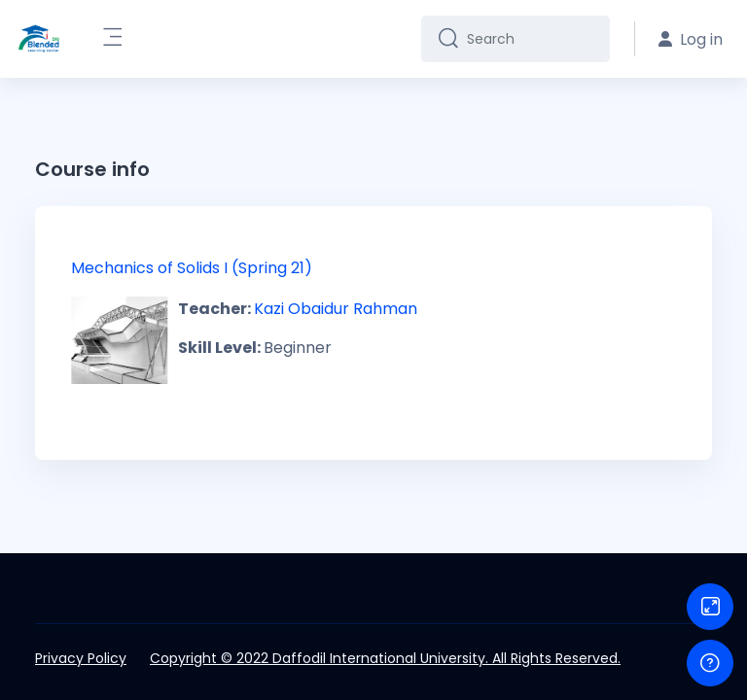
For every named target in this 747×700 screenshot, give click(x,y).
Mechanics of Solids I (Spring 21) (192, 268)
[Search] (531, 39)
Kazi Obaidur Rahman (336, 309)
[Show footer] (710, 663)
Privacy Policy (81, 658)
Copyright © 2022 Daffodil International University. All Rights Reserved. (385, 658)
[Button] (710, 607)
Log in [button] (691, 39)
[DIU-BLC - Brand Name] (39, 39)
